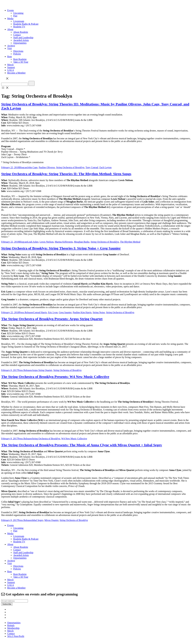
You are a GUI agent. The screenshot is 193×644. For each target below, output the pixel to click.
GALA (11, 70)
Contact (17, 35)
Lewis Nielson (47, 242)
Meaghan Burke (82, 242)
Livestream (19, 21)
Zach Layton (105, 167)
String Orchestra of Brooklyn (70, 167)
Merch (10, 65)
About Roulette (21, 32)
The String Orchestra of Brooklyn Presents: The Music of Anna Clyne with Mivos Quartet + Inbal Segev (82, 445)
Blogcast (23, 167)
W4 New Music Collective (74, 439)
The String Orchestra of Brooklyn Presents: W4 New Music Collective (55, 377)
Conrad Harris (40, 312)
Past (15, 16)
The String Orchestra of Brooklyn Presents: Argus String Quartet (52, 319)
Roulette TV (19, 27)
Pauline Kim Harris (82, 312)
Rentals (11, 625)
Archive (11, 46)
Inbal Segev (38, 520)
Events (11, 10)
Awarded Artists (21, 40)
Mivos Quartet (51, 520)
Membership (13, 628)
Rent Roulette (20, 59)
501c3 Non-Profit (16, 636)
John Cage (32, 167)
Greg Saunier (65, 312)
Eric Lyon (53, 312)
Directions (18, 51)
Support (11, 67)
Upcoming (18, 13)
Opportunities (20, 43)
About (10, 29)
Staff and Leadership (23, 37)
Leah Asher (33, 242)
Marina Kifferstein (64, 242)
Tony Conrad (92, 167)
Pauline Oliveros (47, 167)
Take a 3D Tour (21, 62)
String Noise (99, 312)
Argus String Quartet (42, 370)
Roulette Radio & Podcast (26, 24)
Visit (9, 48)
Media (10, 18)
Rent (9, 57)
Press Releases (26, 312)
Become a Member (16, 73)
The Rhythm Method (130, 242)
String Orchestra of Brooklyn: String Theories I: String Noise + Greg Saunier (61, 248)
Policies (17, 54)
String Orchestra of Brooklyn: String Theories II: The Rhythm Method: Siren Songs (66, 174)
